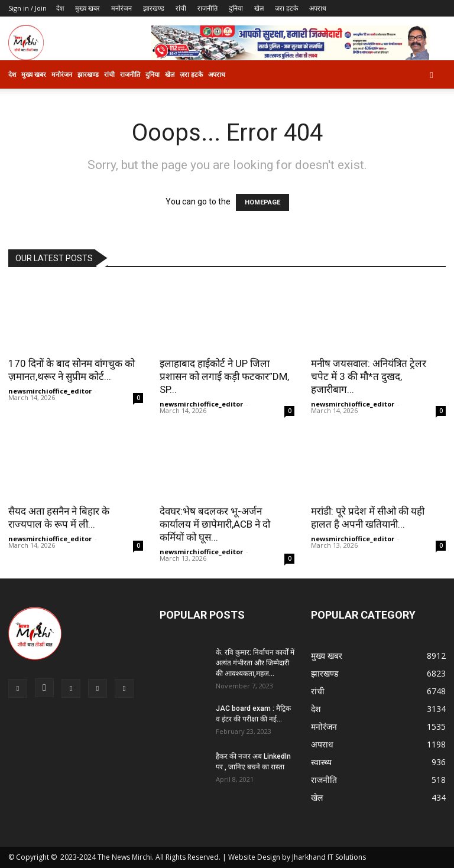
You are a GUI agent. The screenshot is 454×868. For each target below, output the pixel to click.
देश (60, 8)
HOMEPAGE (262, 202)
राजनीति (207, 8)
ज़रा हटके (286, 8)
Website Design (254, 857)
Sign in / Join (27, 8)
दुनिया (236, 8)
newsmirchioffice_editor (50, 391)
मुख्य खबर (87, 8)
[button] (432, 75)
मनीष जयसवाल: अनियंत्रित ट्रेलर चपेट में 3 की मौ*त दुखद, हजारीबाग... (369, 376)
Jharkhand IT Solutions (329, 857)
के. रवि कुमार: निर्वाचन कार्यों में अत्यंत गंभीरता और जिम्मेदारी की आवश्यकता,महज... (255, 663)
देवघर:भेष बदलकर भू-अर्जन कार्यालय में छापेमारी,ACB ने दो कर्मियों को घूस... (215, 524)
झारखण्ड (154, 8)
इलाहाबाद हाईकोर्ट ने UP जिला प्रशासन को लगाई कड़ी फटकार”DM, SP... (224, 376)
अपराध (318, 8)
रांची (181, 8)
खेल (259, 8)
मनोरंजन (121, 8)
